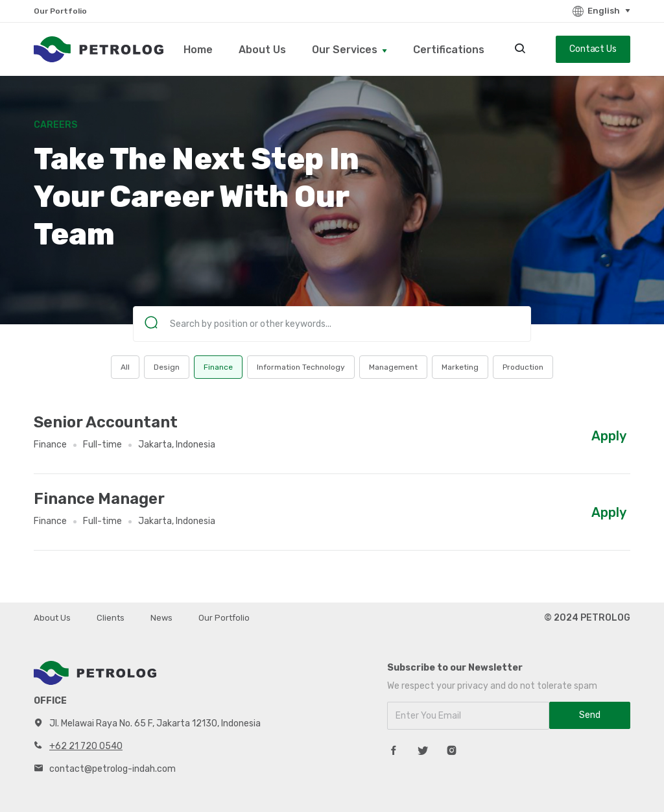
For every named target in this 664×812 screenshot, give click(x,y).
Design (167, 367)
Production (523, 367)
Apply (609, 436)
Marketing (460, 367)
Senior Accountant (106, 422)
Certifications (449, 50)
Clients (111, 618)
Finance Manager (99, 499)
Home (198, 50)
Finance (218, 367)
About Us (262, 50)
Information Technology (301, 367)
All (125, 367)
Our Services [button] (346, 50)
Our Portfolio (60, 11)
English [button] (596, 11)
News (161, 618)
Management (393, 367)
